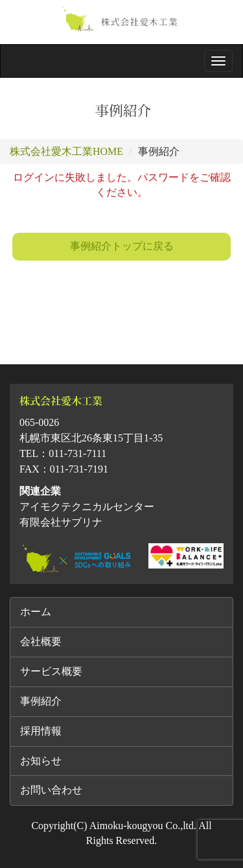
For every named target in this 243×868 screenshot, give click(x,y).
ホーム (36, 612)
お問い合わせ (51, 790)
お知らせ (41, 761)
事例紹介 (41, 701)
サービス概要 (51, 671)
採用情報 (41, 731)
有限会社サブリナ (61, 522)
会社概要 (41, 641)
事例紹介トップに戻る (122, 246)
